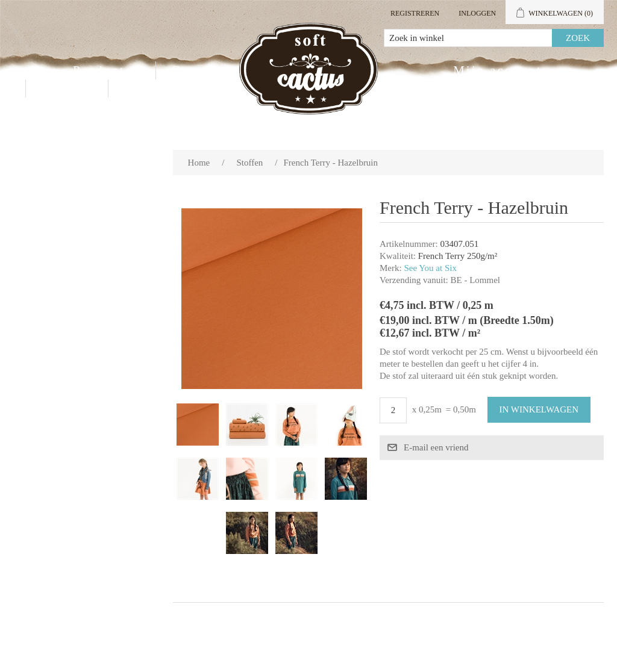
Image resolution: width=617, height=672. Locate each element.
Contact (67, 89)
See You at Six (430, 268)
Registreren (415, 13)
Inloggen (477, 13)
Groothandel (213, 70)
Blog (139, 89)
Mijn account (497, 70)
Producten (107, 70)
